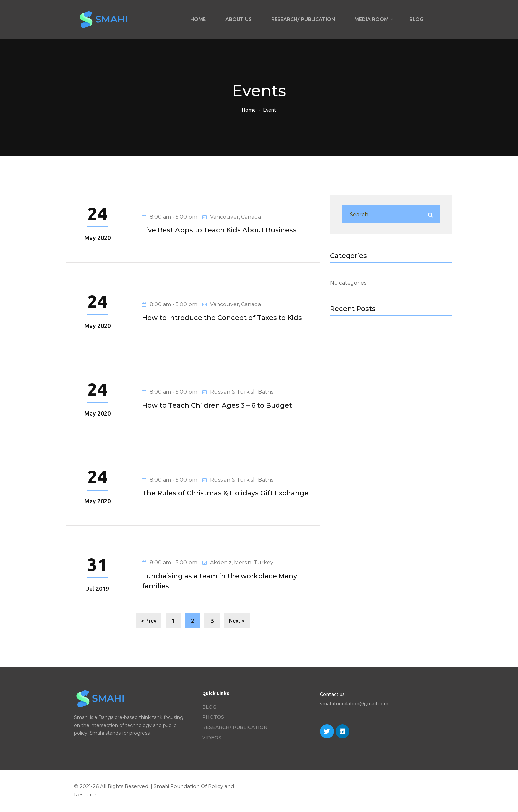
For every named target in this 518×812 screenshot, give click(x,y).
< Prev (149, 621)
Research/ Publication (303, 19)
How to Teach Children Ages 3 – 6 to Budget (217, 405)
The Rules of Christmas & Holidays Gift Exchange (225, 493)
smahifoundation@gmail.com (354, 703)
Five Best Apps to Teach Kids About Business (219, 230)
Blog (416, 19)
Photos (213, 717)
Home (198, 19)
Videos (212, 738)
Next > (237, 621)
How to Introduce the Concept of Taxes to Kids (222, 318)
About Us (239, 19)
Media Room (372, 19)
